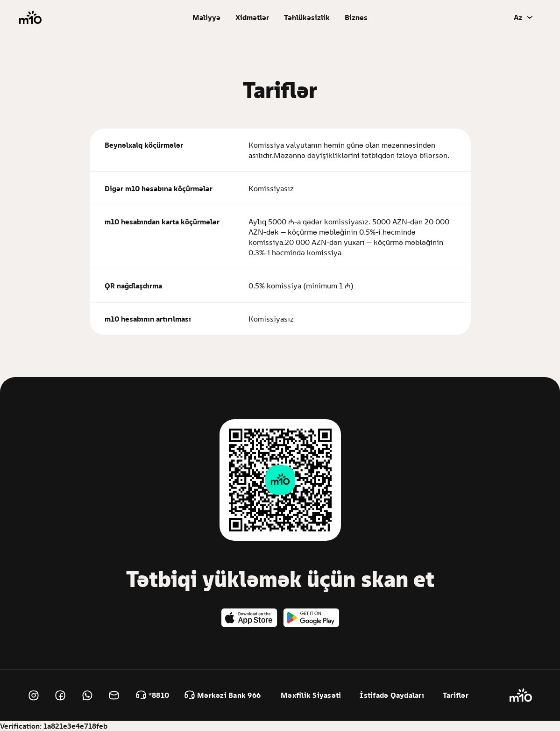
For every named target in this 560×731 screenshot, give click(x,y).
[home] (30, 18)
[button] (206, 17)
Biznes (356, 17)
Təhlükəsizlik (307, 17)
